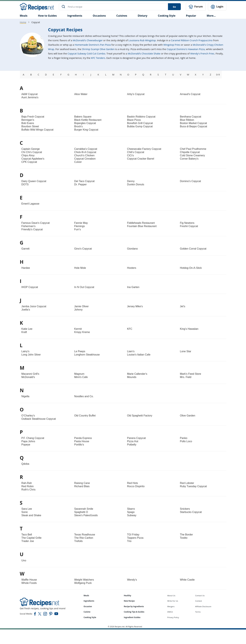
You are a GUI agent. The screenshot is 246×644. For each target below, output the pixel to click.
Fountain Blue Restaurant (142, 226)
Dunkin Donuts (136, 184)
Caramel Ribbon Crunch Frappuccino (192, 40)
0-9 (218, 74)
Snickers (185, 509)
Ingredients (75, 15)
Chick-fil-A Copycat (85, 152)
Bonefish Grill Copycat (140, 123)
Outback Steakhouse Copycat (39, 419)
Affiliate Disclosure (203, 606)
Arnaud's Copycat (190, 94)
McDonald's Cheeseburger (88, 40)
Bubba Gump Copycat (140, 126)
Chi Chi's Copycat (32, 152)
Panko (184, 438)
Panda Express (83, 438)
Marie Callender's (137, 374)
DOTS (25, 184)
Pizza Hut (133, 441)
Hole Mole (80, 268)
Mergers (171, 606)
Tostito (184, 538)
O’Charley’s (28, 415)
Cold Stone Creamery (193, 155)
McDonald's (28, 377)
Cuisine (87, 612)
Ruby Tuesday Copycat (193, 486)
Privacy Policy (173, 617)
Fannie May (81, 223)
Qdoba (25, 464)
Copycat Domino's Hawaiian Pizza (186, 49)
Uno (24, 560)
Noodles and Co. (84, 396)
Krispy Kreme (82, 332)
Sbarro (131, 509)
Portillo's (79, 444)
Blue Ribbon (187, 120)
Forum (196, 7)
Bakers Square (83, 116)
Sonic (25, 512)
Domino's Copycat (190, 181)
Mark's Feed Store (191, 374)
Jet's (183, 306)
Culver (78, 162)
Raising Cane (82, 483)
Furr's (78, 229)
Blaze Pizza (134, 120)
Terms (198, 612)
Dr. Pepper (80, 184)
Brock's (79, 126)
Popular (191, 15)
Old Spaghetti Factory (140, 415)
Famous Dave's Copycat (36, 223)
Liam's (131, 351)
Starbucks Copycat (191, 512)
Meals (86, 595)
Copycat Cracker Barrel (141, 159)
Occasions (99, 15)
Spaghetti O (81, 512)
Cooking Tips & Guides (134, 612)
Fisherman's (29, 226)
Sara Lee (27, 509)
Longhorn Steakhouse (87, 354)
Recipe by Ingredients (134, 606)
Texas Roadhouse (85, 534)
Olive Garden (188, 415)
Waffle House (29, 579)
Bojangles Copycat (85, 123)
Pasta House (82, 441)
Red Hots (133, 483)
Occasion (88, 606)
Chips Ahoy (28, 155)
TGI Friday (133, 534)
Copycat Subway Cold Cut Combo (86, 53)
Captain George (31, 149)
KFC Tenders (98, 58)
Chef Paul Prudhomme (193, 149)
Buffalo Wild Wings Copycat (37, 130)
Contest (198, 601)
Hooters (132, 268)
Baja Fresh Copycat (33, 116)
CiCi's (130, 155)
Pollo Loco (186, 441)
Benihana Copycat (191, 116)
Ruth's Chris (29, 489)
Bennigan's (28, 120)
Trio (129, 541)
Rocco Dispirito (136, 486)
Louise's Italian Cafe (139, 354)
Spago (131, 512)
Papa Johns (28, 441)
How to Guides (47, 15)
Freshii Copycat (189, 226)
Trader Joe (28, 541)
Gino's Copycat (83, 248)
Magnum (79, 374)
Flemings (80, 226)
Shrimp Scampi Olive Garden (98, 49)
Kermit (78, 329)
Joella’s (26, 309)
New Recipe (129, 601)
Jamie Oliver (82, 306)
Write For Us (173, 601)
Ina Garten (133, 287)
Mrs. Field (186, 377)
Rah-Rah (27, 483)
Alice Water (81, 94)
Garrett (26, 248)
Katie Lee (27, 329)
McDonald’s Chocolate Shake (144, 53)
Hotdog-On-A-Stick (191, 268)
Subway (132, 515)
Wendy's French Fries (202, 53)
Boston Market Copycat (193, 123)
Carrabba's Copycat (86, 149)
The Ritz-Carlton (84, 538)
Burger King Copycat (86, 130)
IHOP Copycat (30, 287)
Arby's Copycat (136, 94)
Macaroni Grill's (30, 374)
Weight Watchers (84, 579)
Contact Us (200, 595)
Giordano (133, 248)
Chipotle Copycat (190, 152)
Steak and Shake (31, 515)
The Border (186, 534)
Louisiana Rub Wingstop (142, 40)
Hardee (26, 268)
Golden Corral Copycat (193, 248)
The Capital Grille (32, 538)
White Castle (187, 579)
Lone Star (186, 351)
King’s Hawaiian (189, 329)
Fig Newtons (187, 223)
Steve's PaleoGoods (86, 515)
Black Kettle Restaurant (88, 120)
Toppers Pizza (135, 538)
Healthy (127, 595)
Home (23, 22)
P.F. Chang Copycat (33, 438)
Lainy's (25, 351)
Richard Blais (82, 486)
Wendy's (132, 579)
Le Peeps (80, 351)
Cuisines (122, 15)
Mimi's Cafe (81, 377)
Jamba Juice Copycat (34, 306)
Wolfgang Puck (83, 583)
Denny (131, 181)
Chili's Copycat (136, 152)
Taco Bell (27, 534)
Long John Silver (31, 354)
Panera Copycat (136, 438)
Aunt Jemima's (30, 97)
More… (211, 15)
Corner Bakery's (189, 159)
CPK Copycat (29, 162)
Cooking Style (90, 617)
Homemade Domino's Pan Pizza (93, 44)
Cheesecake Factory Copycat (144, 149)
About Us (171, 595)
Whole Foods (29, 583)
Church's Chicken (84, 155)
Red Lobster (187, 483)
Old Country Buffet (85, 415)
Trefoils (79, 541)
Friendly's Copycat (32, 229)
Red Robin (28, 486)
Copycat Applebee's (33, 159)
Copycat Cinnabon (85, 159)
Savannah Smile (84, 509)
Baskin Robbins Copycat (141, 116)
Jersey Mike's (135, 306)
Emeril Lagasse (30, 204)
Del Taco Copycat (84, 181)
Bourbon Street (30, 126)
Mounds (132, 377)
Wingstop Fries (172, 44)
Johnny (79, 309)
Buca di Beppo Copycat (194, 126)
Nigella (25, 396)
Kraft (24, 332)
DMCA (170, 612)
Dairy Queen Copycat (34, 181)
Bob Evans (28, 123)
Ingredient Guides (132, 617)
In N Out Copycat (84, 287)
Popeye (26, 444)
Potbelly (132, 444)
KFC (130, 329)
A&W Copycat (30, 94)
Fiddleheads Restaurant (141, 223)
